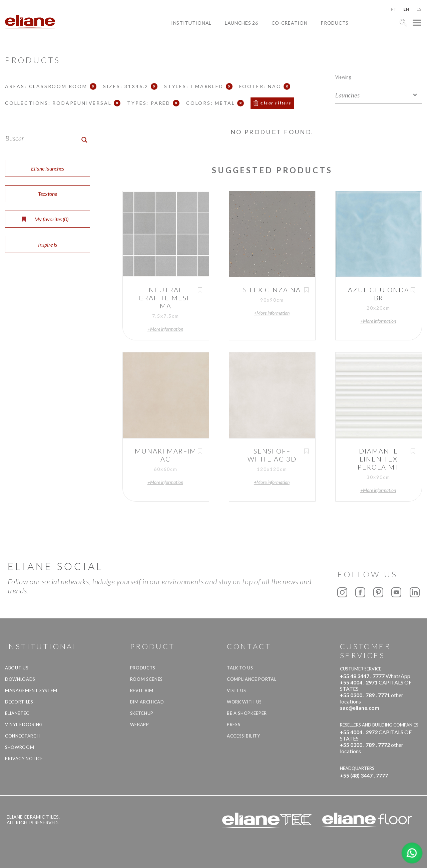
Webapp (140, 725)
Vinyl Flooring (24, 725)
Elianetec (17, 713)
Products (335, 23)
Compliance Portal (252, 679)
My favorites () (45, 219)
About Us (17, 668)
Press (234, 725)
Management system (31, 690)
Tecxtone (48, 194)
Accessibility (243, 736)
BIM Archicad (147, 702)
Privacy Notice (24, 759)
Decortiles (19, 702)
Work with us (244, 702)
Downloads (20, 679)
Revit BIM (142, 690)
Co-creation (290, 23)
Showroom (20, 747)
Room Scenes (146, 679)
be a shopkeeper (247, 713)
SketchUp (142, 713)
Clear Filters (276, 103)
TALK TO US (240, 668)
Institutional (191, 23)
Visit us (236, 690)
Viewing (343, 77)
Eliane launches (48, 168)
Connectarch (22, 736)
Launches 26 (242, 23)
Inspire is (48, 244)
